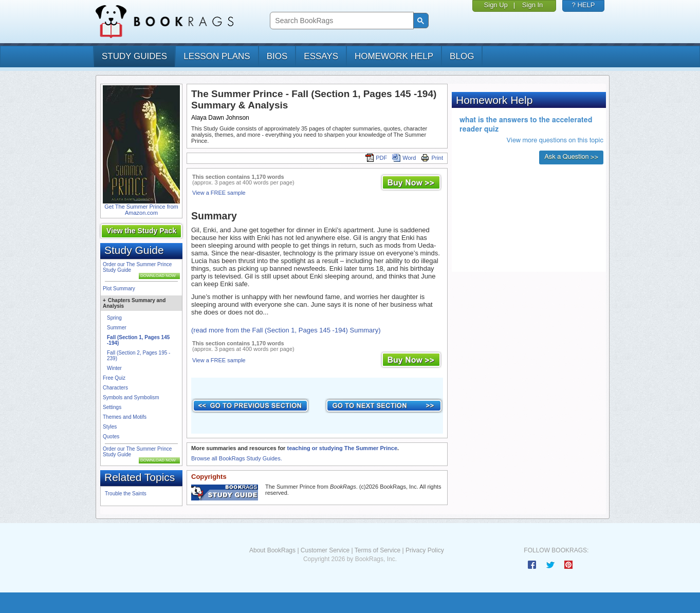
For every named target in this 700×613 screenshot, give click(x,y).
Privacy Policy (425, 550)
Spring (114, 318)
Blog (462, 56)
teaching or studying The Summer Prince (342, 448)
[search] (340, 21)
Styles (110, 427)
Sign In (532, 5)
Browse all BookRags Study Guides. (237, 458)
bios (277, 56)
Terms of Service (377, 550)
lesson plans (217, 56)
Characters (115, 388)
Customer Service (325, 550)
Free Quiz (114, 378)
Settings (112, 407)
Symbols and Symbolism (131, 397)
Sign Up (496, 5)
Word (404, 158)
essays (321, 56)
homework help (394, 56)
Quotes (111, 436)
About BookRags (272, 550)
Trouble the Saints (126, 494)
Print (432, 158)
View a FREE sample (219, 193)
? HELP (584, 5)
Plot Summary (119, 289)
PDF (376, 158)
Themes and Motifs (125, 417)
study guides (134, 56)
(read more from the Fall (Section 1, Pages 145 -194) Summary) (286, 330)
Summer (117, 328)
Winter (114, 368)
